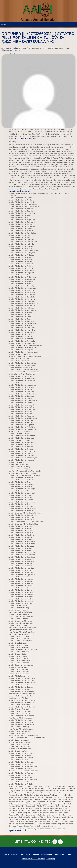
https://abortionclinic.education (26, 138)
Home (7, 854)
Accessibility (51, 859)
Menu (4, 25)
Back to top (73, 862)
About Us (15, 854)
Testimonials (59, 854)
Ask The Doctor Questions (10, 48)
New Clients (25, 854)
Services (36, 854)
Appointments (47, 854)
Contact (70, 854)
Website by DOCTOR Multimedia (33, 859)
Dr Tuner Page (13, 54)
